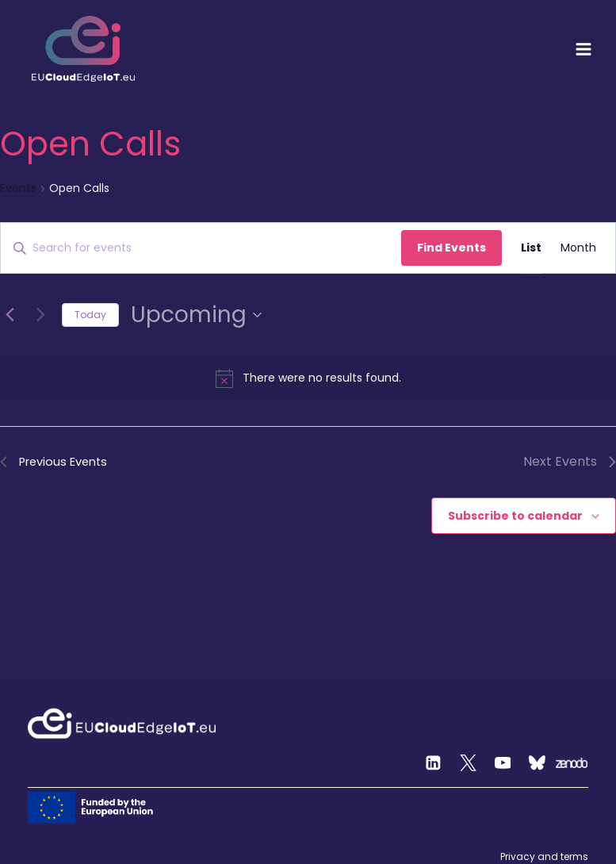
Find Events (451, 248)
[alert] (308, 378)
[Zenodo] (572, 763)
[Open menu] (583, 49)
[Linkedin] (434, 763)
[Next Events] (40, 315)
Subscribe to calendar (515, 516)
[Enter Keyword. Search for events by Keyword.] (201, 248)
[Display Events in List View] (531, 248)
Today (90, 315)
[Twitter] (469, 763)
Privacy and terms (544, 856)
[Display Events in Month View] (578, 248)
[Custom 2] (538, 763)
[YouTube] (503, 763)
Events (18, 188)
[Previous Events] (10, 315)
